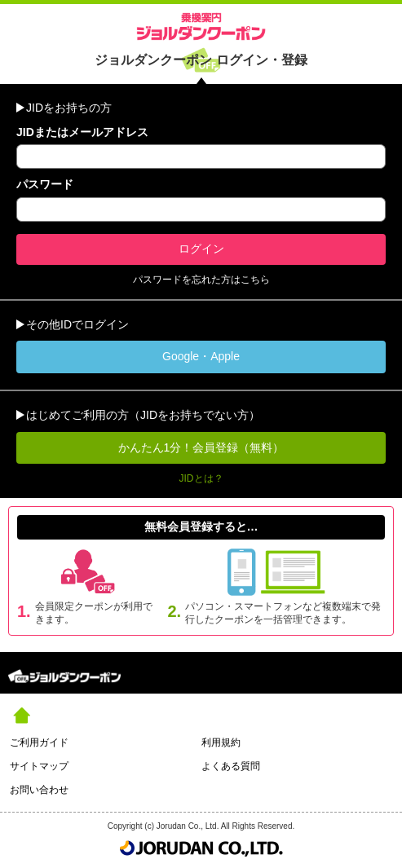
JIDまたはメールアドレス (82, 132)
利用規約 (221, 742)
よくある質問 (231, 766)
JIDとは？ (201, 478)
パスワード (45, 184)
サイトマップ (39, 766)
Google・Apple (201, 356)
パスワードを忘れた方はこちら (201, 280)
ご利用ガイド (39, 742)
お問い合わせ (39, 790)
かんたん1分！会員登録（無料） (201, 447)
